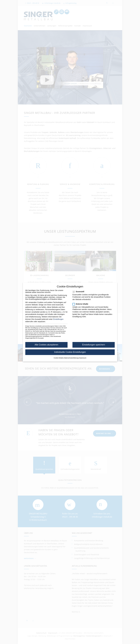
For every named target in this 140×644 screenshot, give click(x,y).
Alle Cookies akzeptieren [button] (46, 345)
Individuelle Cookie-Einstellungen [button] (70, 352)
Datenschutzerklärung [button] (71, 358)
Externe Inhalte (81, 304)
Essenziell (79, 292)
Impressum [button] (83, 358)
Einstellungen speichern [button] (94, 345)
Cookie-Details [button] (58, 358)
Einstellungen (58, 319)
